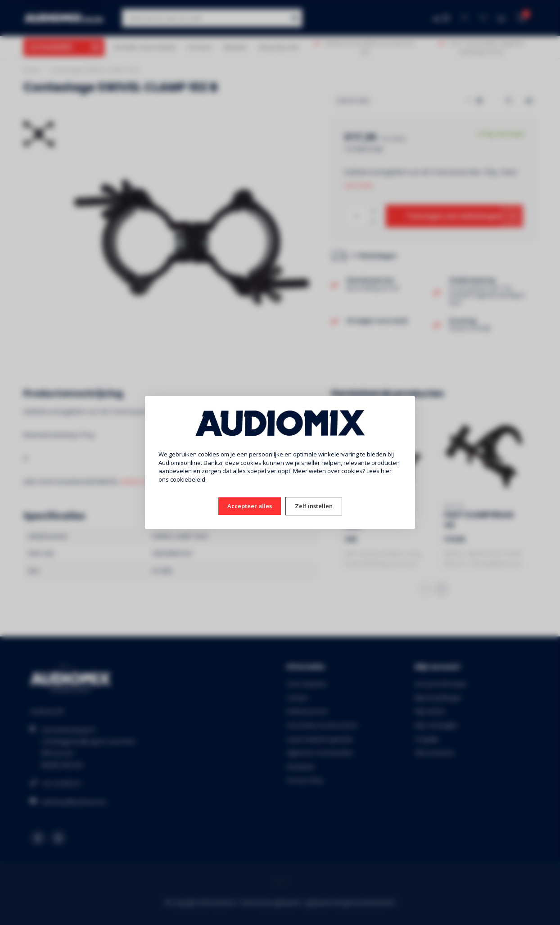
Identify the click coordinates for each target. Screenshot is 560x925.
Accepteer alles (250, 506)
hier (386, 471)
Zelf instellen (314, 506)
